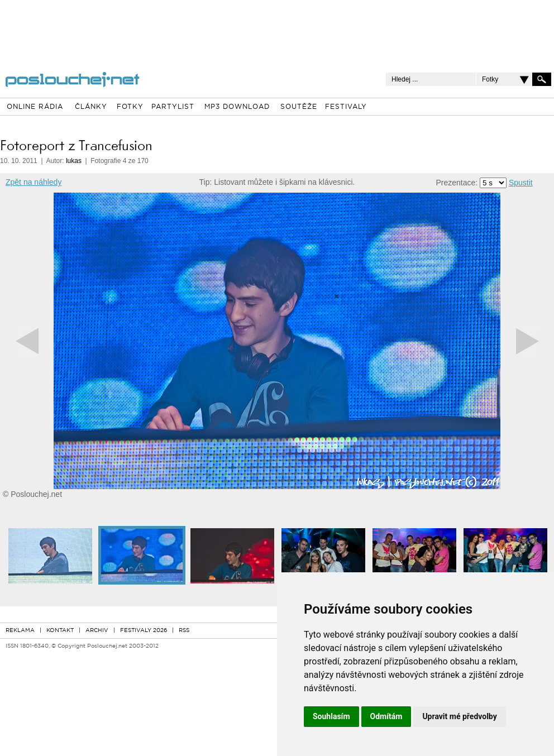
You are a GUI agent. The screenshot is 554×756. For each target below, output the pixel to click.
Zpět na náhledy (34, 182)
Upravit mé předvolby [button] (459, 716)
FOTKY (130, 107)
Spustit (521, 183)
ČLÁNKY (91, 107)
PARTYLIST (173, 107)
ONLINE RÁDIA (35, 107)
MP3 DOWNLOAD (237, 107)
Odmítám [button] (386, 716)
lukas (74, 161)
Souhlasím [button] (331, 716)
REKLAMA (20, 631)
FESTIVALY (346, 107)
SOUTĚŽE (299, 107)
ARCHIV (97, 631)
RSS (184, 631)
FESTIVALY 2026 (144, 631)
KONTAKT (60, 631)
